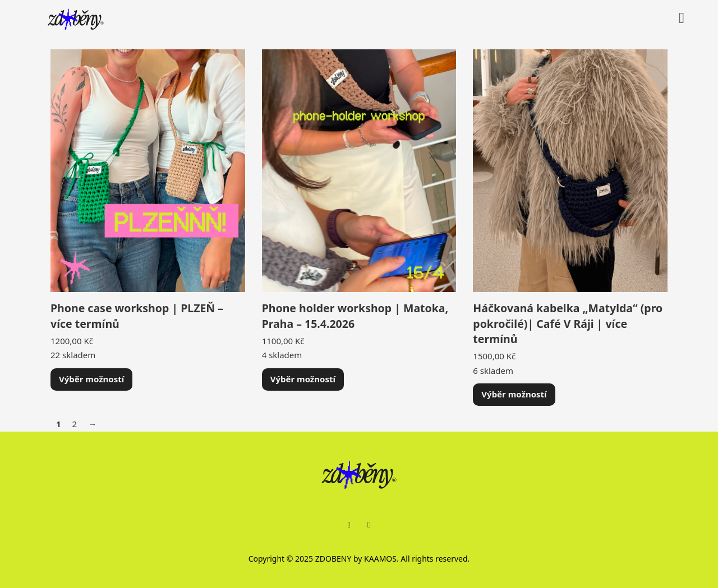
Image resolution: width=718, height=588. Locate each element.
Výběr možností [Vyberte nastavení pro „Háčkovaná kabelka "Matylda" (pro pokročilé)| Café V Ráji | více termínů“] (514, 394)
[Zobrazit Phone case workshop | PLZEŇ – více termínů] (148, 170)
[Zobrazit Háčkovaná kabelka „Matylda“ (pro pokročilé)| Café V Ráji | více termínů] (570, 170)
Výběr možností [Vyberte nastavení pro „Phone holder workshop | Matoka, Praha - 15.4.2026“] (303, 379)
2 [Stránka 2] (75, 424)
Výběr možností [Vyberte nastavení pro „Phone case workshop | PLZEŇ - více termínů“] (91, 379)
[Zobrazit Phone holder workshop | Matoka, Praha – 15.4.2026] (359, 170)
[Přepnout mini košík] (682, 18)
